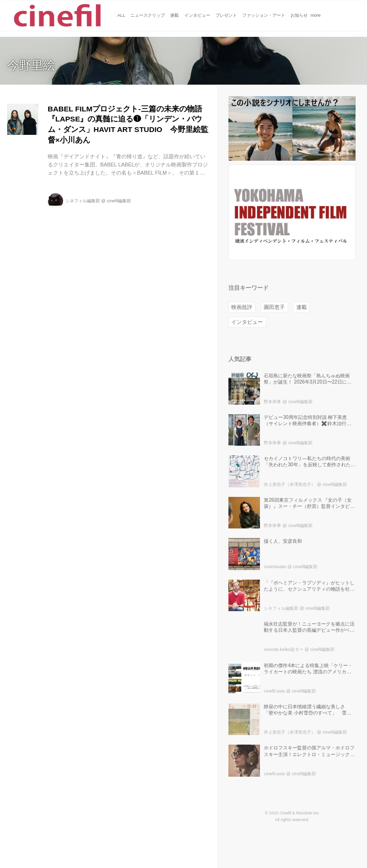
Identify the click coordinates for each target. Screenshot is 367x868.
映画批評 (242, 307)
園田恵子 (274, 307)
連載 (302, 307)
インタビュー (247, 322)
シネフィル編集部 (83, 201)
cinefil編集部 (119, 201)
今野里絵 (31, 65)
